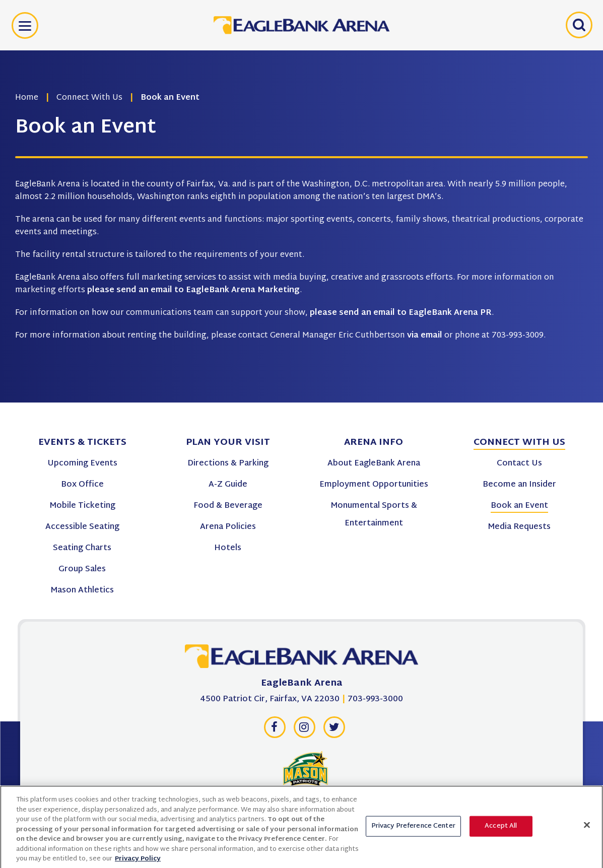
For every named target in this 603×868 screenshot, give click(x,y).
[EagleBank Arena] (302, 659)
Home (27, 98)
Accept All (501, 829)
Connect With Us (89, 98)
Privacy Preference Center (413, 829)
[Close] (587, 828)
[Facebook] (275, 730)
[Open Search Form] (578, 25)
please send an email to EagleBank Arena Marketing (193, 290)
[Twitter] (334, 730)
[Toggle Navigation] (25, 25)
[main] (301, 201)
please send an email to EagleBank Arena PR (401, 313)
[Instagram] (304, 730)
